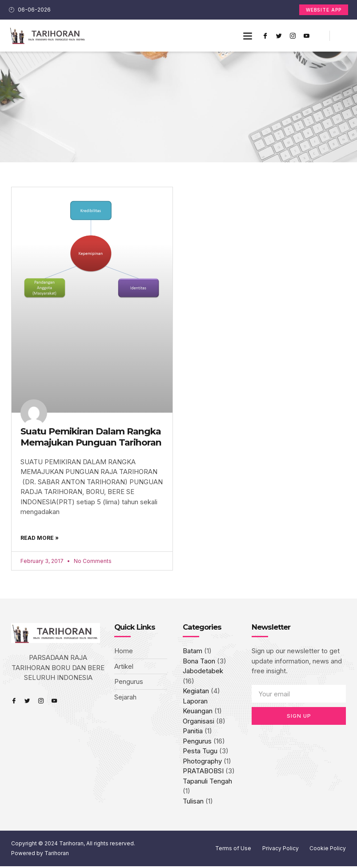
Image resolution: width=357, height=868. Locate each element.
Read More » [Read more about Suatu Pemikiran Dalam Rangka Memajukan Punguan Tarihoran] (40, 538)
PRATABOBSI (203, 773)
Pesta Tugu (200, 753)
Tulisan (193, 803)
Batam (193, 653)
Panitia (193, 733)
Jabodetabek (203, 673)
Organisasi (199, 723)
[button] (248, 36)
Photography (202, 763)
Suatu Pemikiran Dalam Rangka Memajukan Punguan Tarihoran (91, 437)
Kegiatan (196, 693)
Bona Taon (199, 663)
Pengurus (197, 743)
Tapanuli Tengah (207, 783)
